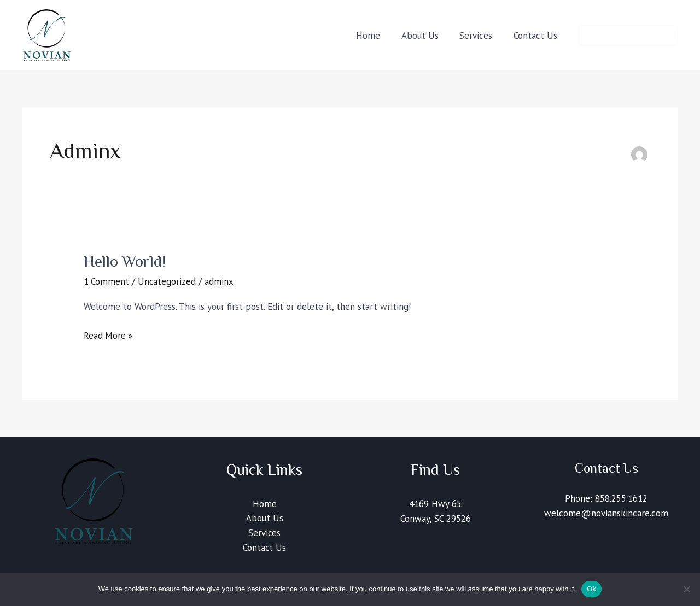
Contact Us (265, 548)
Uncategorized (168, 281)
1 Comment (107, 281)
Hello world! (125, 261)
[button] (628, 35)
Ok (591, 589)
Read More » (109, 335)
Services (265, 533)
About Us (265, 519)
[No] (686, 589)
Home (265, 504)
